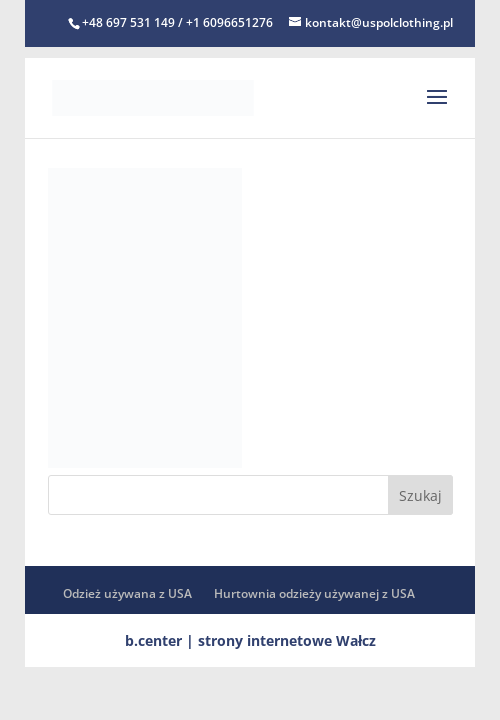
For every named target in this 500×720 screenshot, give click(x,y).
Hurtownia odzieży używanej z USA (314, 593)
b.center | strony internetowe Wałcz (250, 640)
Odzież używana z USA (127, 593)
